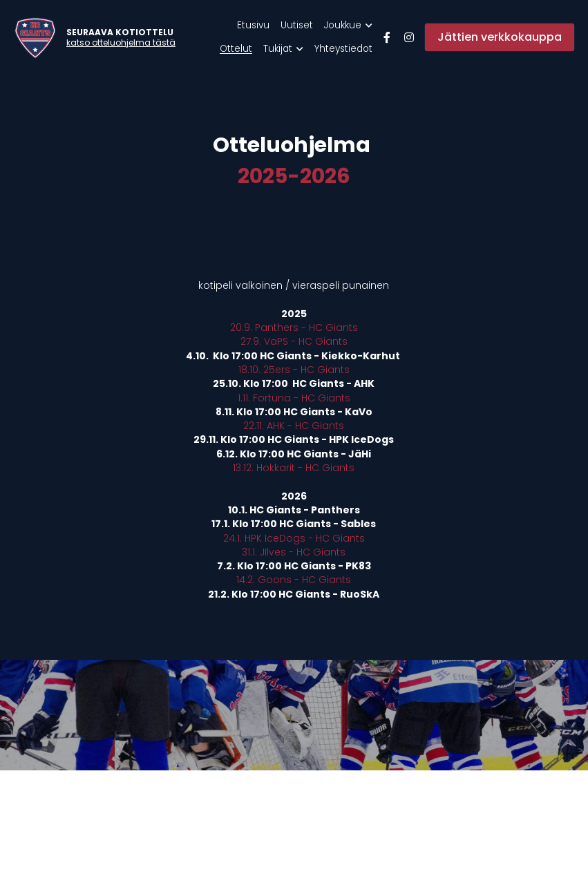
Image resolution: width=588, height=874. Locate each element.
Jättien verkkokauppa (500, 37)
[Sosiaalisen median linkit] (387, 37)
